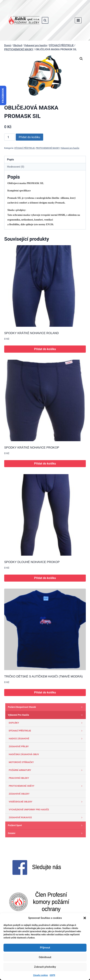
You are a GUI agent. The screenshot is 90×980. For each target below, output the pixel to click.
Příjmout (45, 948)
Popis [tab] (10, 160)
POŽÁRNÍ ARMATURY (46, 770)
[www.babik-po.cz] (24, 20)
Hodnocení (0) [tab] (16, 167)
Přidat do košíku (29, 137)
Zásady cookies (41, 975)
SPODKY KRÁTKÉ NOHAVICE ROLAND (31, 333)
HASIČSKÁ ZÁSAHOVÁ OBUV (24, 754)
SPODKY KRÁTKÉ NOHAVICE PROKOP (32, 448)
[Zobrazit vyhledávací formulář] (45, 20)
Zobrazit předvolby (45, 967)
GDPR (52, 975)
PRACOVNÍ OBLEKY (19, 778)
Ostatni (46, 833)
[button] (85, 918)
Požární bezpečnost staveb (46, 707)
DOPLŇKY (46, 723)
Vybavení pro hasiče (70, 148)
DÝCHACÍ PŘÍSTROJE (25, 148)
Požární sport (46, 825)
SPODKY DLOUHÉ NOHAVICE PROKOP (32, 562)
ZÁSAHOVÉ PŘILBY (19, 746)
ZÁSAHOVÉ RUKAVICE (46, 818)
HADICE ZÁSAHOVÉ (46, 739)
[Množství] (10, 137)
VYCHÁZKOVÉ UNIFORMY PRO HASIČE (29, 810)
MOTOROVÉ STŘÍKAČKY (21, 762)
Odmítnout (45, 957)
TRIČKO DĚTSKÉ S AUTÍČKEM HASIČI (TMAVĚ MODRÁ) (43, 676)
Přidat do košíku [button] (45, 349)
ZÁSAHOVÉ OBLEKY (19, 794)
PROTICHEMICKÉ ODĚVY (46, 786)
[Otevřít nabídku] (78, 20)
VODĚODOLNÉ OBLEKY (46, 802)
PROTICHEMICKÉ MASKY (48, 148)
